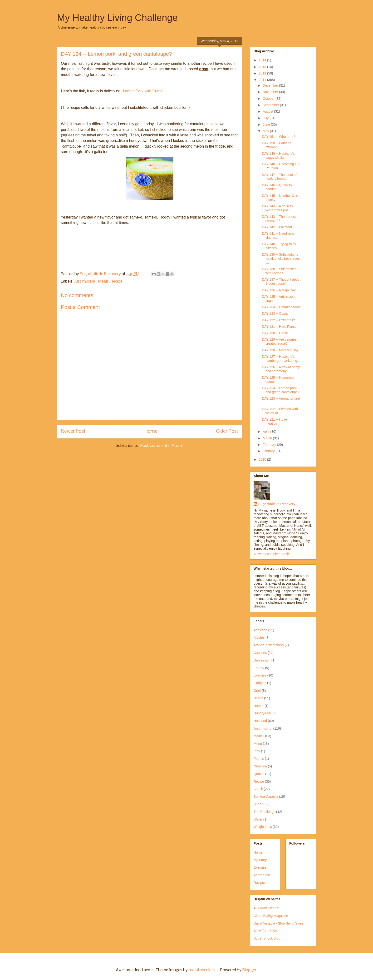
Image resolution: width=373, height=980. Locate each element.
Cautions (260, 653)
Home (151, 431)
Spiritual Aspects (266, 796)
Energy (259, 668)
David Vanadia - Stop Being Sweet (279, 923)
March (268, 438)
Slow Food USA (265, 931)
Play (257, 751)
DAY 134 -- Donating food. (281, 307)
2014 (263, 60)
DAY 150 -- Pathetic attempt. (276, 145)
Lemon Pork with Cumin (143, 91)
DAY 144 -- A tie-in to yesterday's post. (277, 208)
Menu (258, 744)
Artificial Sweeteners (269, 645)
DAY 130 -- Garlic (275, 333)
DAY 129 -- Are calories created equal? (279, 341)
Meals (103, 281)
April (266, 432)
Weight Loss (263, 827)
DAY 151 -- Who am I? (279, 137)
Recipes (260, 883)
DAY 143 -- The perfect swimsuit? (279, 219)
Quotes (259, 774)
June (267, 124)
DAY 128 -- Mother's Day (280, 350)
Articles (259, 637)
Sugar (258, 804)
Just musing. (85, 281)
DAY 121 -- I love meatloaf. (274, 421)
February (270, 445)
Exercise (260, 675)
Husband (260, 721)
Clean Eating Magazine (271, 916)
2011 (263, 80)
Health (258, 698)
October (269, 99)
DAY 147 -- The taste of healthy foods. (279, 177)
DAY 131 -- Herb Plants (279, 327)
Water (258, 819)
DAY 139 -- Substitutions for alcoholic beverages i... (281, 259)
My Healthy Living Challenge (117, 18)
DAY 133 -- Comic (275, 313)
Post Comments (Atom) (162, 446)
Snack (258, 789)
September (271, 105)
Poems (259, 759)
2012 (263, 73)
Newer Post (73, 431)
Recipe (117, 281)
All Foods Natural (266, 908)
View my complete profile (272, 554)
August (268, 111)
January (269, 451)
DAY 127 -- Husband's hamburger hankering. (280, 359)
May (266, 131)
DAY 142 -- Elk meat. (277, 227)
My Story (260, 860)
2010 (263, 459)
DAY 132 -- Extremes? (278, 320)
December (271, 85)
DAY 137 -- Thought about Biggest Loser (281, 281)
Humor (259, 706)
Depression (262, 660)
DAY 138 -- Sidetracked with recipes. (279, 271)
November (271, 92)
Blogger (249, 970)
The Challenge (264, 812)
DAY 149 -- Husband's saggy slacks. (278, 156)
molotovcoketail (204, 970)
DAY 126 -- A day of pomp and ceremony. (281, 369)
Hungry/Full (262, 713)
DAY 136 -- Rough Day (279, 290)
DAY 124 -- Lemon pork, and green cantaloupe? (281, 390)
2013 (263, 67)
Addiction (260, 630)
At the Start (262, 875)
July (266, 118)
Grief (257, 691)
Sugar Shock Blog (267, 938)
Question (260, 766)
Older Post (227, 431)
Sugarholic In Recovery (277, 504)
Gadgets (260, 683)
